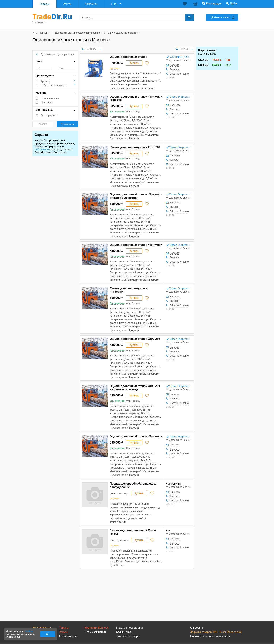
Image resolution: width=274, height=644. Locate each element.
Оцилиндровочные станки (122, 33)
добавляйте (42, 149)
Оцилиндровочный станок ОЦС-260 (135, 339)
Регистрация (214, 3)
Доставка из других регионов (58, 54)
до (67, 68)
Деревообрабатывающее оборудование (78, 33)
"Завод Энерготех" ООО (180, 97)
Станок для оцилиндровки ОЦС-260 (135, 147)
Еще (114, 4)
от (44, 68)
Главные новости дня (130, 628)
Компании (91, 4)
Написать (175, 65)
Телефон (175, 69)
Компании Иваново (97, 628)
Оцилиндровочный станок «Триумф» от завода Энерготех (136, 196)
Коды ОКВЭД (124, 632)
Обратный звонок (179, 74)
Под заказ (47, 102)
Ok (48, 634)
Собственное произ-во (54, 85)
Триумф (45, 81)
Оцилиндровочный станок (128, 57)
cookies (29, 631)
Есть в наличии (50, 98)
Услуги (67, 4)
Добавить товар (220, 17)
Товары (44, 4)
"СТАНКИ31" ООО (180, 57)
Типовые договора (128, 636)
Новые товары (68, 636)
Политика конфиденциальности (210, 636)
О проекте (197, 628)
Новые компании (95, 632)
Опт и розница (49, 115)
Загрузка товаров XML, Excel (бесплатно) (216, 632)
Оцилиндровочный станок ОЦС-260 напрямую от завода (135, 388)
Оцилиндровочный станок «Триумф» (136, 245)
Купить (134, 63)
